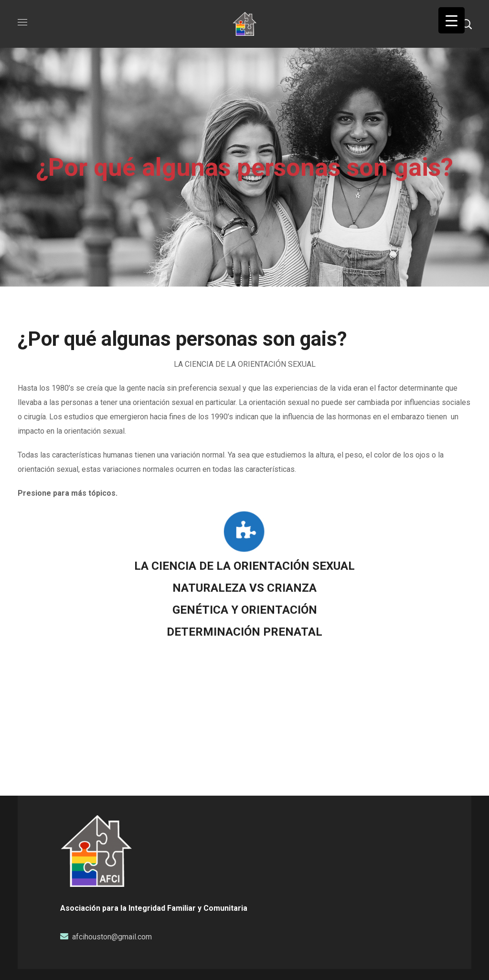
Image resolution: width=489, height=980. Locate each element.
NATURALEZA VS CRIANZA (244, 588)
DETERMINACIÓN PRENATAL (244, 632)
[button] (467, 24)
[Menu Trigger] (452, 20)
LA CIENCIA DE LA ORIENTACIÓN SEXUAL (244, 566)
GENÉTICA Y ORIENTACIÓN (245, 610)
